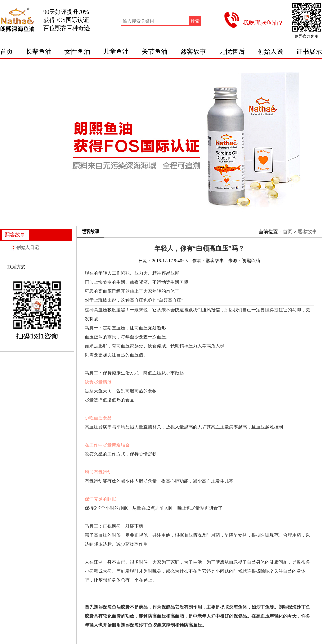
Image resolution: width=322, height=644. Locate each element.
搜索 (195, 21)
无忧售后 (232, 51)
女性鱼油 (77, 51)
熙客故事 (193, 51)
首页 (6, 51)
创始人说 (270, 51)
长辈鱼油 (39, 51)
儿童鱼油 (116, 51)
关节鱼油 (155, 51)
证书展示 (309, 51)
